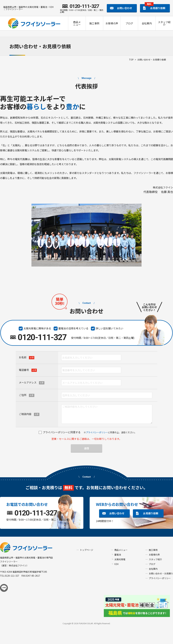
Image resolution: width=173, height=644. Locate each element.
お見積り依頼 (155, 7)
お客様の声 (112, 23)
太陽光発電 (120, 559)
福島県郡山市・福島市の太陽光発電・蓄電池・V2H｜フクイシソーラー (28, 8)
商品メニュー (77, 23)
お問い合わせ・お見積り (161, 573)
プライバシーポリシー (97, 432)
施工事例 (94, 23)
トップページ (87, 550)
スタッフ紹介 (164, 23)
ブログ (129, 23)
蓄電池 (118, 555)
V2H (116, 564)
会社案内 (147, 23)
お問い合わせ (125, 8)
